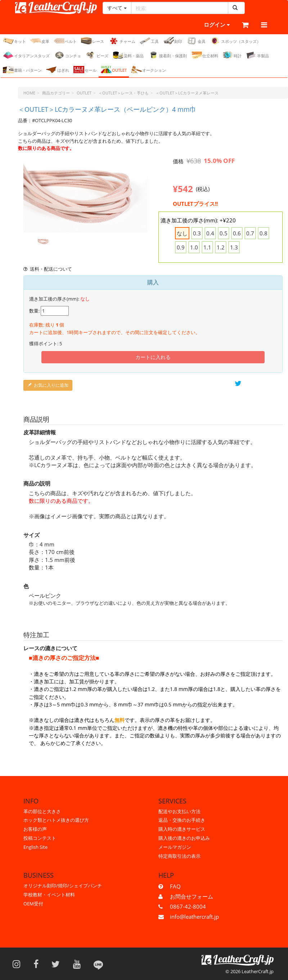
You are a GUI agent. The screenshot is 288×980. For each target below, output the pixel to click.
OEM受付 (33, 904)
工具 (149, 41)
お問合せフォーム (192, 896)
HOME (29, 93)
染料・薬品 (128, 55)
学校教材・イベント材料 (49, 895)
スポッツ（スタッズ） (235, 41)
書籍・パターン (22, 70)
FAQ (175, 886)
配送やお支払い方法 (179, 811)
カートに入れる (153, 357)
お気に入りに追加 (48, 385)
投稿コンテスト (40, 838)
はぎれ (58, 70)
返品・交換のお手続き (182, 820)
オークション (148, 70)
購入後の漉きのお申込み (184, 838)
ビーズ (97, 55)
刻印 (173, 41)
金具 (196, 41)
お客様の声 (35, 829)
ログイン (207, 25)
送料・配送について (48, 269)
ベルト (65, 41)
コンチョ (67, 55)
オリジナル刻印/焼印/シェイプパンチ (63, 886)
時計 (232, 55)
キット (14, 41)
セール (85, 70)
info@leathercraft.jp (194, 917)
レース (93, 41)
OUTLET (114, 70)
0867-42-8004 (188, 906)
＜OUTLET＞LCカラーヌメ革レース (187, 93)
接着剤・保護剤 (167, 55)
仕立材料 (205, 55)
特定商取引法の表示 (179, 856)
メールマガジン (175, 847)
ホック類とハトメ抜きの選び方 (56, 820)
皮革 (40, 41)
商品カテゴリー (56, 93)
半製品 (257, 55)
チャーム (122, 41)
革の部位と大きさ (42, 811)
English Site (35, 847)
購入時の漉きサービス (182, 829)
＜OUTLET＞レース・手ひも (123, 93)
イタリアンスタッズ (26, 55)
